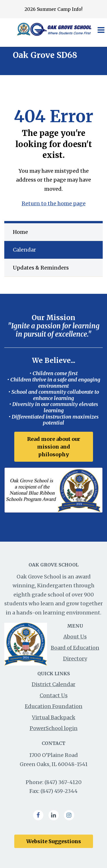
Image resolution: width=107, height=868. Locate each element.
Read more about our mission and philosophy (54, 447)
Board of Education (75, 648)
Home (20, 232)
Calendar (24, 250)
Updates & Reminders (41, 268)
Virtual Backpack (54, 717)
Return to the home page (54, 203)
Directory (75, 659)
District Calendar (53, 684)
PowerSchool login (54, 728)
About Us (75, 637)
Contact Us (54, 695)
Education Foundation (54, 706)
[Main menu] (101, 30)
